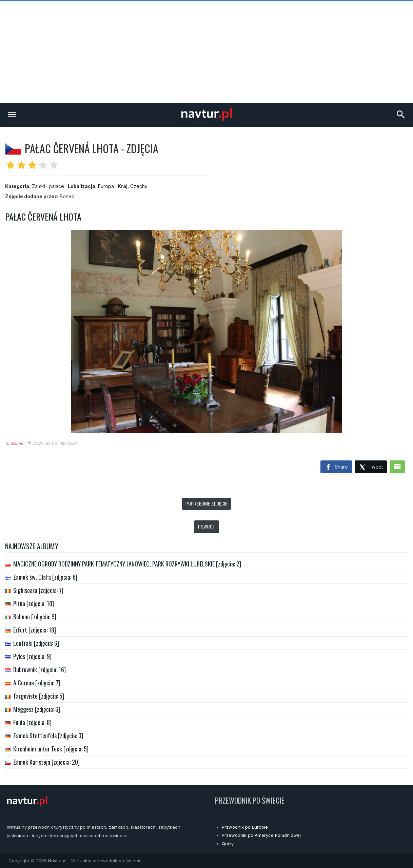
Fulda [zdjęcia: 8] (32, 722)
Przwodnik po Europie (245, 827)
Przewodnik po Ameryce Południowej (261, 835)
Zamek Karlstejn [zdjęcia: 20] (46, 762)
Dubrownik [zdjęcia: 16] (40, 669)
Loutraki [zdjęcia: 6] (36, 643)
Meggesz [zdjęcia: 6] (37, 709)
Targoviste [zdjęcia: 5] (39, 696)
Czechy (139, 186)
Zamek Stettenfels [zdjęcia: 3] (48, 736)
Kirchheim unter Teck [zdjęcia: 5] (51, 749)
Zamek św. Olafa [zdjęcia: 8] (45, 577)
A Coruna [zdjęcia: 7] (37, 683)
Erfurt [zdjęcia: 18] (35, 630)
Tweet (371, 467)
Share (336, 467)
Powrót (206, 527)
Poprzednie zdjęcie (206, 504)
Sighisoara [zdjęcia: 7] (38, 590)
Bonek (67, 196)
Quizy (228, 844)
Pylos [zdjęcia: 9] (32, 656)
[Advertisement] (206, 52)
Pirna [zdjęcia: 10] (34, 603)
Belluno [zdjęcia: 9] (35, 617)
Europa (106, 186)
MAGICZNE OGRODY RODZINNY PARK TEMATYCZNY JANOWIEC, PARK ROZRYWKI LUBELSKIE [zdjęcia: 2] (127, 564)
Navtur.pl (57, 861)
